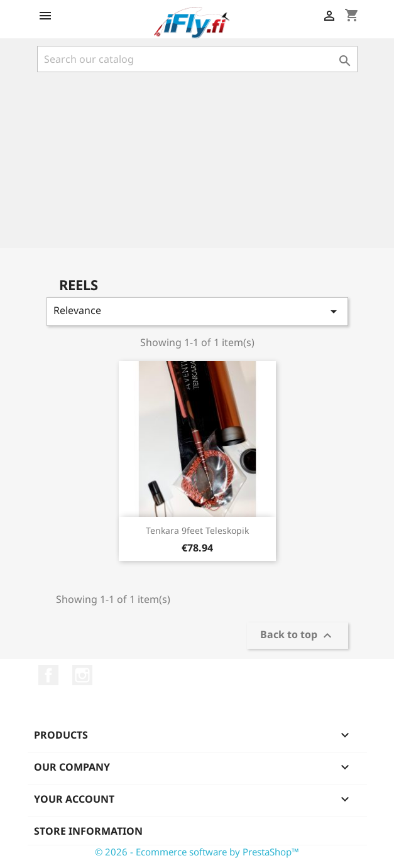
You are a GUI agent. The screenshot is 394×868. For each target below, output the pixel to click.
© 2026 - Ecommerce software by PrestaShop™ (197, 852)
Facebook (48, 675)
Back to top (298, 636)
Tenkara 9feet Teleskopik (197, 530)
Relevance (197, 311)
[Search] (197, 59)
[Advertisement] (197, 160)
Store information (88, 831)
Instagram (82, 675)
